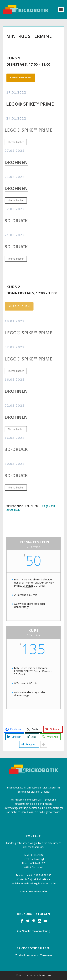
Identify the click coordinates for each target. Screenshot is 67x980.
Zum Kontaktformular (34, 891)
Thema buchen (12, 142)
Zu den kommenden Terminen (34, 955)
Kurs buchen (19, 78)
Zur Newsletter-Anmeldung (33, 931)
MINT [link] (17, 579)
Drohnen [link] (13, 162)
